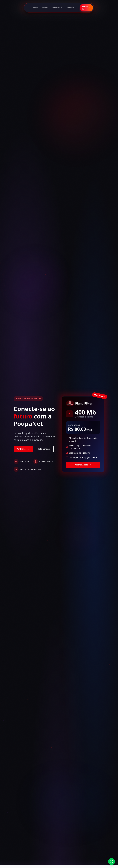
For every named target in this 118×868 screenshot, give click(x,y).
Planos (45, 8)
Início (35, 8)
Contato (70, 8)
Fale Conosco (44, 449)
